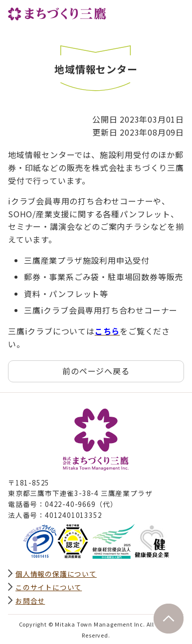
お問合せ (30, 601)
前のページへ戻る (96, 371)
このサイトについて (49, 587)
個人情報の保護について (56, 574)
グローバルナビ (176, 13)
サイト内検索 (154, 13)
